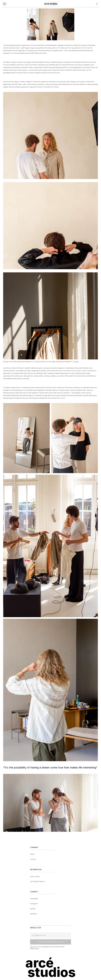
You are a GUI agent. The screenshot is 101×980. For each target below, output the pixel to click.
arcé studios (51, 4)
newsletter (34, 899)
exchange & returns (37, 881)
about (32, 854)
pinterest (33, 914)
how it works (35, 876)
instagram (34, 904)
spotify (33, 909)
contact (33, 859)
